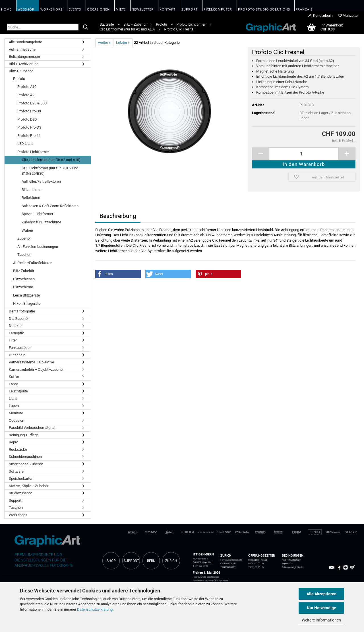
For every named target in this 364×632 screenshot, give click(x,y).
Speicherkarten (21, 478)
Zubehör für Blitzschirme (41, 222)
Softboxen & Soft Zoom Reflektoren (50, 206)
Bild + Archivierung (24, 64)
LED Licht (25, 144)
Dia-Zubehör (19, 319)
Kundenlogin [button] (320, 16)
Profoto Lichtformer (33, 152)
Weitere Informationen (321, 620)
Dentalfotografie (22, 311)
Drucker (15, 326)
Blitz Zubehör (24, 271)
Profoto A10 (27, 87)
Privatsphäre (294, 560)
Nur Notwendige (321, 608)
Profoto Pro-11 (29, 136)
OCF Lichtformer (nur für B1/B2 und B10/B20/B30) (50, 171)
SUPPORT (131, 561)
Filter (13, 340)
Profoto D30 (27, 119)
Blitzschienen (24, 279)
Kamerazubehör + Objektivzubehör (36, 369)
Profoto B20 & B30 (32, 103)
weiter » (104, 43)
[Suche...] (86, 27)
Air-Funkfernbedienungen (38, 247)
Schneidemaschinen (25, 457)
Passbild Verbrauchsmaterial (32, 428)
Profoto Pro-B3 (29, 111)
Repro (14, 442)
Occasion (16, 420)
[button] (118, 274)
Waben (27, 230)
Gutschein (17, 355)
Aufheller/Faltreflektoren (41, 181)
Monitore (16, 413)
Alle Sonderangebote (25, 42)
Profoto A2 (26, 95)
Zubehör (24, 238)
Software (16, 471)
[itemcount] (304, 154)
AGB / (285, 560)
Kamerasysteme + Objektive (31, 362)
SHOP (111, 561)
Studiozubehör (20, 493)
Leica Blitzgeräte (26, 295)
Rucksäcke (18, 449)
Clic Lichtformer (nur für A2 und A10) (51, 160)
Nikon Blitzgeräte (27, 303)
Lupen (14, 406)
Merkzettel (348, 16)
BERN (151, 561)
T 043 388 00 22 (228, 567)
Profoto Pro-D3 (29, 127)
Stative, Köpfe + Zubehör (29, 486)
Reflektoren (31, 198)
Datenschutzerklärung (95, 609)
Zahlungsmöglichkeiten (293, 567)
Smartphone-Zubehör (26, 464)
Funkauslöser (20, 348)
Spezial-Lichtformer (37, 214)
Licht (13, 399)
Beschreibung (118, 216)
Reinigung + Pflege (24, 435)
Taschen (24, 255)
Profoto (19, 79)
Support (15, 500)
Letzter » (123, 43)
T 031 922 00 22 (200, 566)
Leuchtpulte (18, 391)
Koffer (14, 377)
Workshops (18, 515)
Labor (13, 384)
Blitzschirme (32, 190)
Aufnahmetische (22, 49)
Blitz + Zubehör (21, 71)
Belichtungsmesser (24, 56)
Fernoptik (16, 333)
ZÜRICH (171, 561)
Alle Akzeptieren (321, 594)
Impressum (287, 563)
